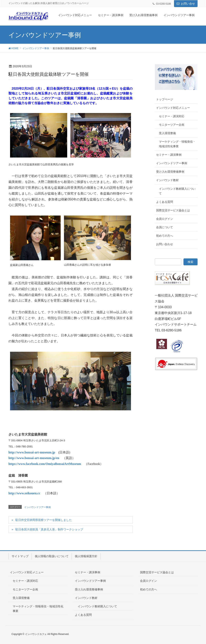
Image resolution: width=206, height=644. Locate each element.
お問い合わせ (165, 244)
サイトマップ (20, 556)
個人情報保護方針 (86, 556)
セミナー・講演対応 (172, 116)
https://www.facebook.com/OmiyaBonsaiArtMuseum (45, 464)
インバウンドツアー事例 (37, 507)
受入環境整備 (167, 133)
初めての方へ (165, 236)
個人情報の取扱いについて (52, 556)
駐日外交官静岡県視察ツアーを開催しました (44, 520)
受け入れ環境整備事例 (170, 172)
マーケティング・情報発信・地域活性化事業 (177, 144)
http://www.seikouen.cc (24, 493)
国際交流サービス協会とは (173, 210)
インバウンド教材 (167, 180)
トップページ (165, 99)
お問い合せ (188, 4)
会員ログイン (165, 219)
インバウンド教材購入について (177, 191)
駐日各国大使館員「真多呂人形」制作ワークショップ (49, 529)
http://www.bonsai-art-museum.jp (32, 452)
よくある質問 (165, 202)
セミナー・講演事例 (169, 155)
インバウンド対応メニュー (173, 108)
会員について (165, 227)
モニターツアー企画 (172, 125)
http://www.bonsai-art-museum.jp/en (34, 458)
